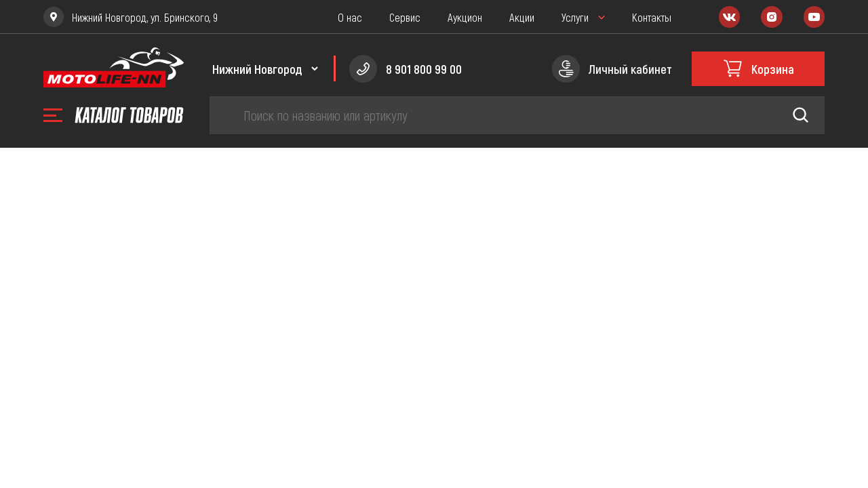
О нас (350, 17)
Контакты (652, 17)
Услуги (575, 17)
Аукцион (465, 17)
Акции (522, 17)
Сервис (405, 17)
